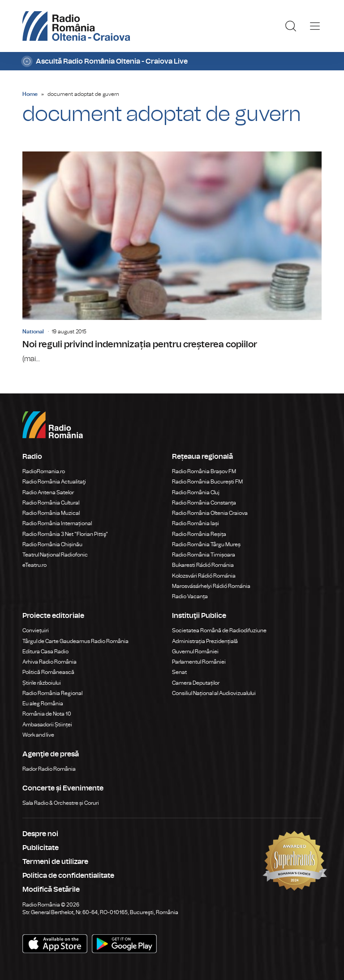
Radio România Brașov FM (204, 471)
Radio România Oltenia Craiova (210, 513)
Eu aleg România (43, 704)
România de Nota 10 (47, 714)
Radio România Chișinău (52, 544)
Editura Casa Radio (45, 652)
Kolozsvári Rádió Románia (204, 576)
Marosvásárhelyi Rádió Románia (211, 586)
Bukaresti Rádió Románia (203, 565)
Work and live (38, 735)
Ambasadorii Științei (47, 725)
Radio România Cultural (51, 503)
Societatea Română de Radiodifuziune (219, 630)
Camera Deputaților (196, 683)
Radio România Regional (52, 693)
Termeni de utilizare (55, 862)
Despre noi (40, 834)
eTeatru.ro (34, 565)
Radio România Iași (196, 523)
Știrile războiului (42, 683)
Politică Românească (48, 672)
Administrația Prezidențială (205, 641)
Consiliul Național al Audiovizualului (214, 693)
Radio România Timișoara (204, 555)
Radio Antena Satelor (48, 492)
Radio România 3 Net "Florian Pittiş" (65, 534)
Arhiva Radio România (49, 662)
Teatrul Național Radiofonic (55, 555)
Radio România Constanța (204, 503)
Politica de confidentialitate (68, 876)
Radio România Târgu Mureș (206, 544)
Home (30, 94)
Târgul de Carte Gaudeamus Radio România (75, 641)
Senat (179, 672)
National (33, 332)
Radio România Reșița (199, 534)
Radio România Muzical (51, 513)
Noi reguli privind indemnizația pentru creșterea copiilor (172, 258)
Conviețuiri (36, 630)
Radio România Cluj (196, 492)
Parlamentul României (199, 662)
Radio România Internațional (57, 523)
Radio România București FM (207, 482)
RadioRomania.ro (44, 471)
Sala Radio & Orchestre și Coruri (61, 803)
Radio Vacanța (190, 596)
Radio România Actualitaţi (54, 482)
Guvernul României (195, 652)
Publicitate (41, 848)
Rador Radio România (49, 769)
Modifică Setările (51, 889)
